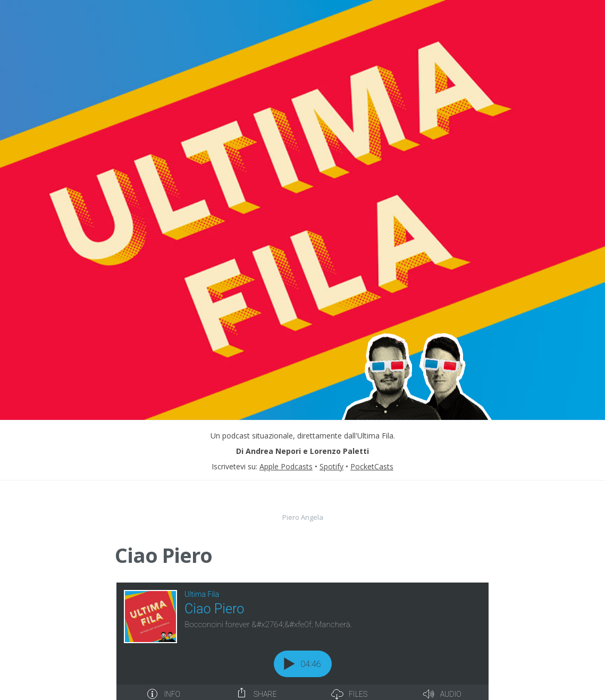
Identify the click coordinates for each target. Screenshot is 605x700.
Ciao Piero (163, 555)
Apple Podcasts (286, 466)
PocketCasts (372, 466)
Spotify (331, 466)
